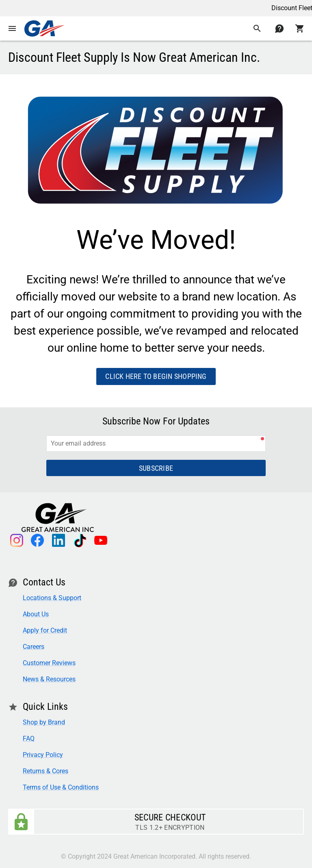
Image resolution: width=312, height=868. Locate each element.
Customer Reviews (49, 663)
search (257, 28)
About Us (36, 614)
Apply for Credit (45, 630)
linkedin (58, 540)
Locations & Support (52, 598)
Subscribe (156, 468)
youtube (101, 540)
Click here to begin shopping (156, 376)
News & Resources (49, 679)
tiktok (80, 540)
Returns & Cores (45, 771)
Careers (34, 647)
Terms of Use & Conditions (61, 787)
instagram (16, 540)
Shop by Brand (44, 722)
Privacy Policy (43, 755)
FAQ (29, 739)
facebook (37, 540)
